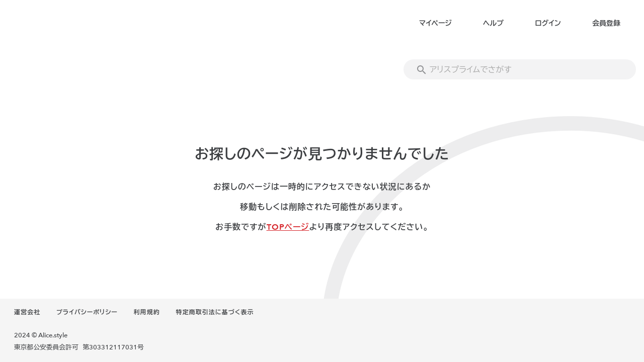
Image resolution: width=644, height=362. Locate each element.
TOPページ (288, 227)
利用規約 (147, 312)
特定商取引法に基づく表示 (215, 312)
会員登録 (606, 23)
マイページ (435, 23)
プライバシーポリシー (87, 312)
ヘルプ (493, 23)
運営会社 (27, 312)
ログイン (548, 23)
